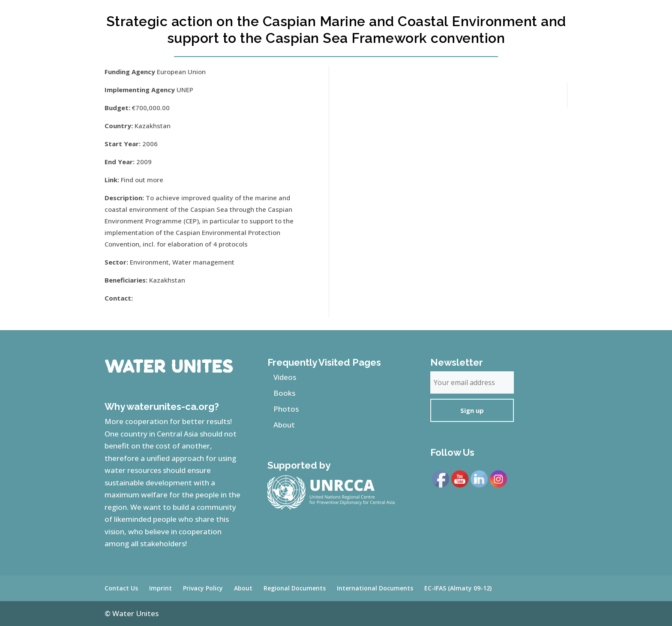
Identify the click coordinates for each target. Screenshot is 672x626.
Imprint (160, 588)
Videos (285, 377)
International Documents (375, 588)
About (284, 425)
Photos (286, 409)
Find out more (142, 180)
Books (284, 393)
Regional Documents (295, 588)
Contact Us (121, 588)
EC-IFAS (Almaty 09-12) (458, 588)
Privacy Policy (203, 588)
